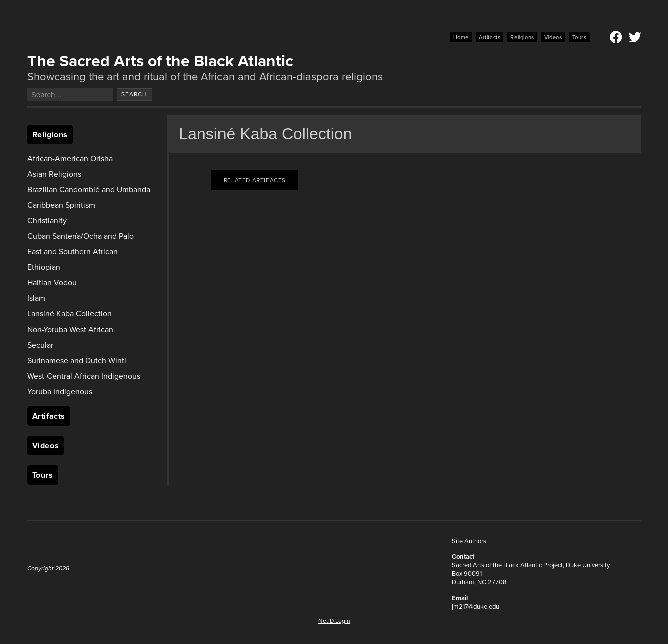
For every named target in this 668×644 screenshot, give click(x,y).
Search (134, 94)
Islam (36, 298)
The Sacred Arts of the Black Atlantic (160, 61)
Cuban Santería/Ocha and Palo (80, 236)
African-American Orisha (70, 158)
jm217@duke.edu (475, 607)
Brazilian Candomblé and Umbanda (89, 190)
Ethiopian (44, 267)
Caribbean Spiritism (61, 205)
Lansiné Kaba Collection (69, 314)
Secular (40, 345)
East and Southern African (72, 252)
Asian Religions (54, 174)
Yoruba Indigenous (60, 391)
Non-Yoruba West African (70, 329)
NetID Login (334, 621)
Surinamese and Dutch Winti (77, 360)
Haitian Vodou (52, 283)
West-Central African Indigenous (84, 376)
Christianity (47, 221)
